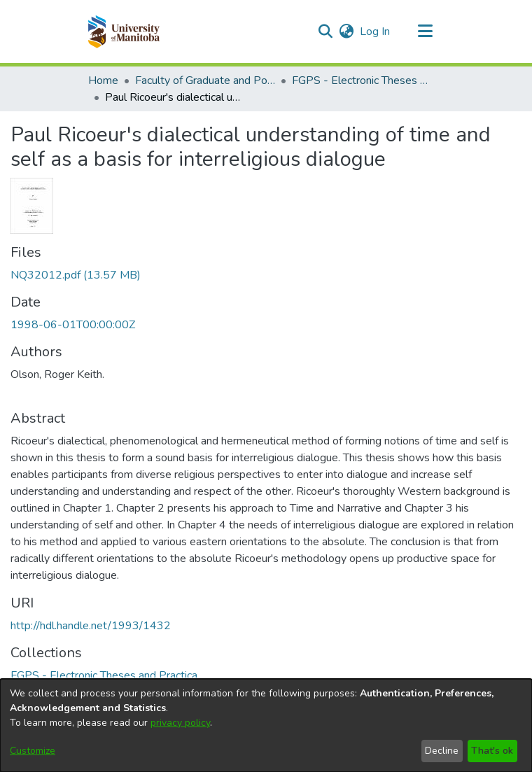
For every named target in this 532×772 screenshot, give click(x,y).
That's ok (492, 751)
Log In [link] (376, 31)
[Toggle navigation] (425, 31)
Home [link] (103, 80)
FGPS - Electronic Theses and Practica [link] (362, 80)
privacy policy (180, 723)
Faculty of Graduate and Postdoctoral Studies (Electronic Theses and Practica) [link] (205, 80)
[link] (76, 275)
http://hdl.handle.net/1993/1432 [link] (91, 626)
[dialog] (266, 725)
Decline (442, 751)
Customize (33, 751)
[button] (124, 31)
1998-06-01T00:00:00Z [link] (73, 325)
